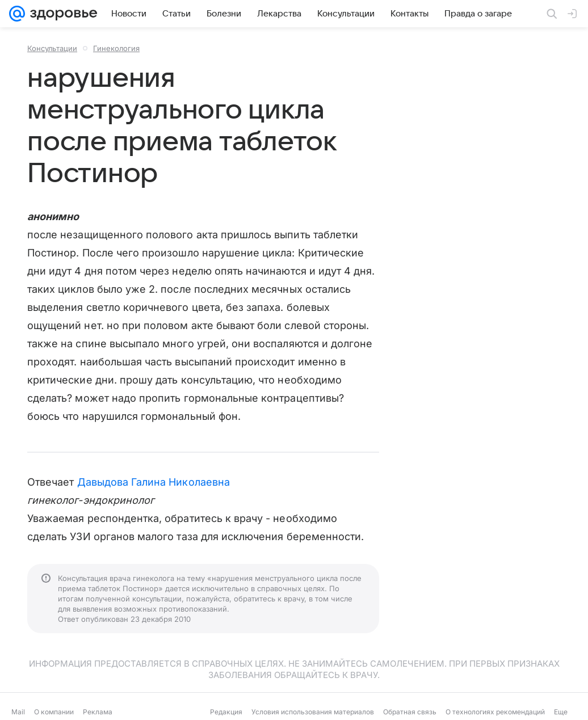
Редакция (226, 712)
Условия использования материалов (313, 712)
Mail (18, 712)
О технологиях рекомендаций (495, 712)
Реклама (98, 712)
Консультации (52, 48)
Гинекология (116, 48)
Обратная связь (410, 712)
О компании (54, 712)
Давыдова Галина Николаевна (154, 482)
